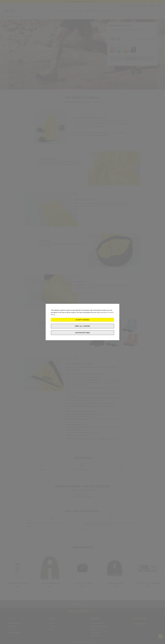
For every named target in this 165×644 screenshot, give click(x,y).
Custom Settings (82, 333)
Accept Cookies (82, 320)
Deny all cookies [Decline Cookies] (82, 326)
